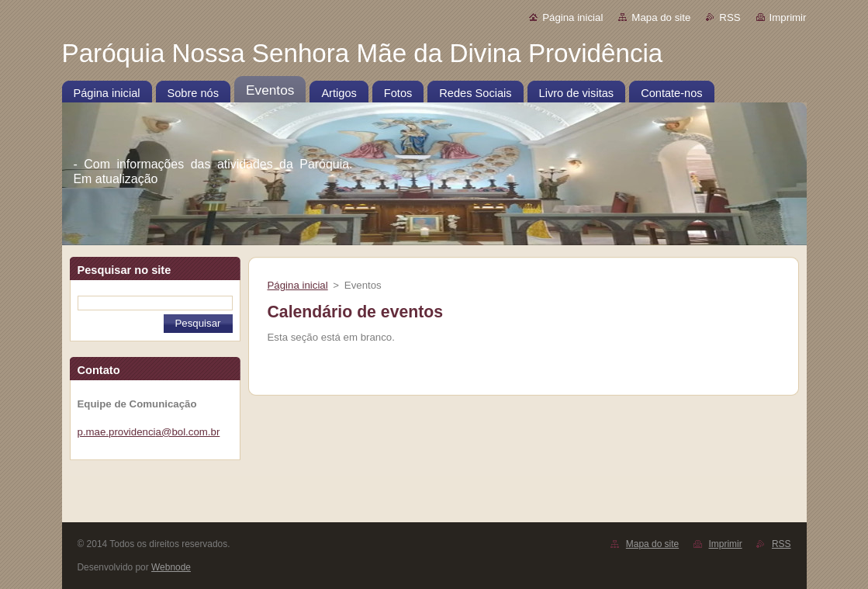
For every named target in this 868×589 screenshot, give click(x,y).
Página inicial (572, 17)
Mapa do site (661, 17)
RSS (730, 17)
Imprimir (788, 17)
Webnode (171, 567)
